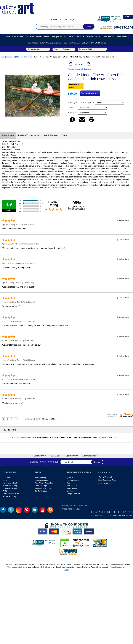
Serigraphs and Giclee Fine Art (62, 37)
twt (11, 510)
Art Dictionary (72, 488)
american (77, 531)
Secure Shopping (9, 496)
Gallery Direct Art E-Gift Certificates (94, 43)
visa (43, 531)
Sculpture (89, 37)
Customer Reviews (10, 488)
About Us (63, 20)
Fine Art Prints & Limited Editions (37, 37)
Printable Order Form (43, 488)
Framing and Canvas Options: (81, 102)
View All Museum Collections (79, 69)
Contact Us (7, 477)
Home (53, 20)
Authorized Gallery (10, 486)
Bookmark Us (72, 486)
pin (27, 510)
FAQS (5, 491)
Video (65, 135)
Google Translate (73, 494)
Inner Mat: (73, 112)
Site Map (70, 491)
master (54, 531)
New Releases (18, 37)
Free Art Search (73, 480)
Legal (66, 570)
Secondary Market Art (72, 43)
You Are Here (9, 430)
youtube (43, 510)
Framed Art (80, 37)
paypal (89, 531)
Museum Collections (24, 57)
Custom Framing (41, 480)
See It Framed (51, 135)
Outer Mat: (73, 107)
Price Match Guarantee (44, 483)
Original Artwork (122, 37)
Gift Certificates (41, 491)
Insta (19, 510)
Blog (68, 483)
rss (50, 510)
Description (8, 135)
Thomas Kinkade (32, 43)
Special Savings (41, 486)
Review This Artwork (29, 135)
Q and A (70, 477)
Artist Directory (40, 477)
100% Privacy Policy (11, 494)
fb (3, 510)
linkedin (35, 510)
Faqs (72, 20)
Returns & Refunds (10, 483)
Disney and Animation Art (104, 37)
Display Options (33, 419)
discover (66, 531)
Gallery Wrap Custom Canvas (51, 43)
